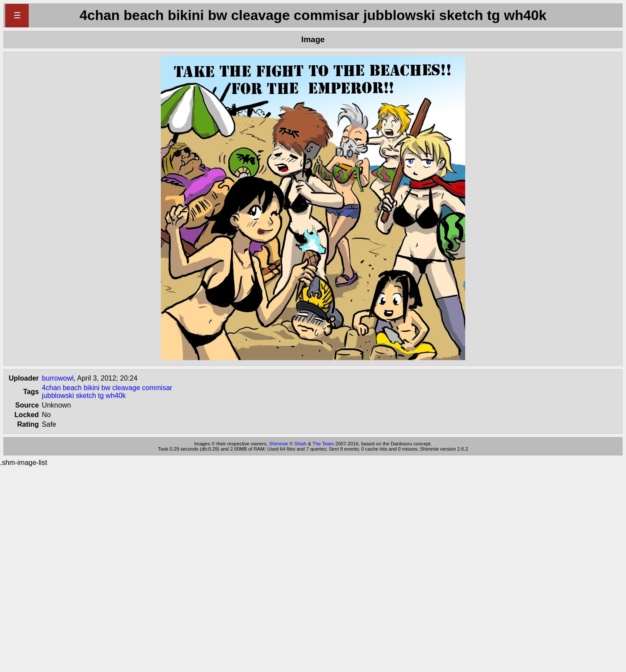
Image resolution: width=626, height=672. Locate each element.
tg (101, 396)
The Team (323, 444)
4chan (51, 388)
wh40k (116, 396)
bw (106, 388)
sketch (86, 396)
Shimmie (279, 444)
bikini (91, 388)
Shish (300, 444)
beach (72, 388)
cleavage (126, 388)
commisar (157, 388)
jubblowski (58, 396)
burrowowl (58, 378)
